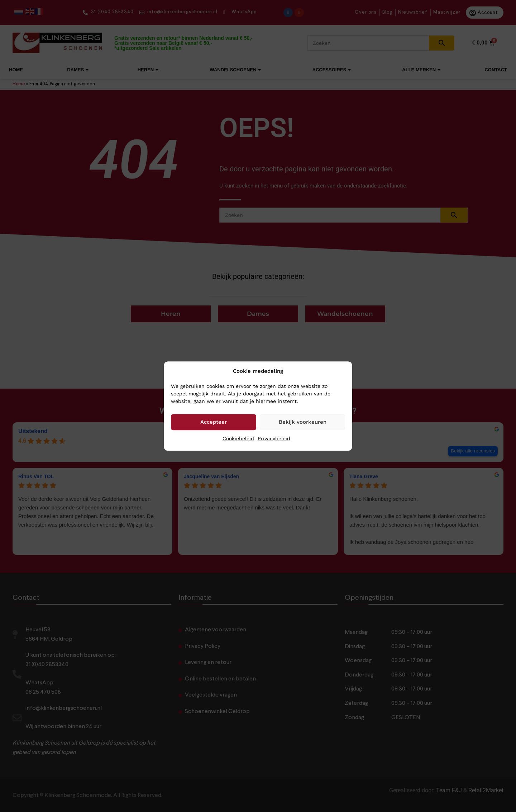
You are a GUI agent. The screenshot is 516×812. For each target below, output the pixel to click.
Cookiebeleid (238, 438)
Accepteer (214, 422)
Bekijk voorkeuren (303, 422)
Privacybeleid (274, 438)
